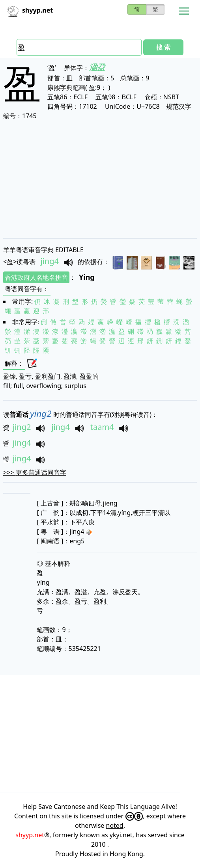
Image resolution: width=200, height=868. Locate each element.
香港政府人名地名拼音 (36, 277)
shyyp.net (30, 835)
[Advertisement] (100, 179)
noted (115, 825)
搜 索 (163, 47)
